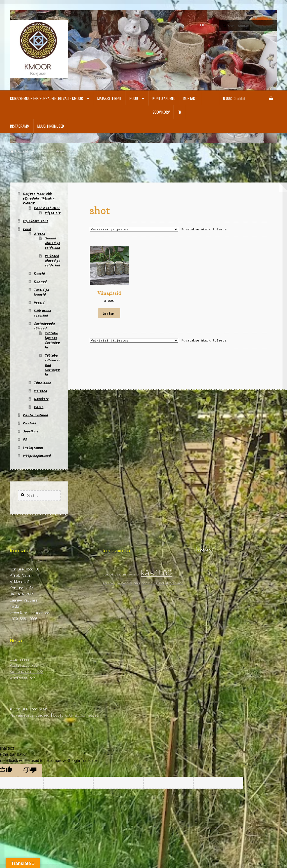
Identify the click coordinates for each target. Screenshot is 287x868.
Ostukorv (41, 399)
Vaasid (39, 303)
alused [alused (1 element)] (108, 575)
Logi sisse (20, 659)
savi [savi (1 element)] (137, 583)
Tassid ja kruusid (41, 292)
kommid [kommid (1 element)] (134, 575)
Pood (134, 98)
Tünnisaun (43, 383)
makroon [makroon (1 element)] (109, 583)
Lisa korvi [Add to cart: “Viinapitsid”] (109, 313)
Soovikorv (161, 112)
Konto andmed (164, 98)
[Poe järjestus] (134, 229)
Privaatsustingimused (30, 715)
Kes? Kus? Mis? (47, 208)
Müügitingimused (51, 126)
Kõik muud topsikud (43, 313)
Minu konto (183, 25)
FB (202, 25)
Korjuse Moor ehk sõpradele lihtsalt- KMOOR (47, 98)
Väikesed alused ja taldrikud (53, 261)
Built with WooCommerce (75, 715)
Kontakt (190, 98)
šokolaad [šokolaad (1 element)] (177, 583)
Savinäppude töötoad (44, 326)
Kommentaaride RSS (27, 672)
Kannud (40, 282)
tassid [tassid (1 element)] (147, 583)
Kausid (40, 274)
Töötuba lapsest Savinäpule (52, 340)
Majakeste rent (109, 98)
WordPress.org (23, 678)
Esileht (22, 151)
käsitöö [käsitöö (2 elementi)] (156, 573)
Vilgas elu (53, 213)
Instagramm (20, 126)
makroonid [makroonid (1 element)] (124, 583)
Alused (40, 234)
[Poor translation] (30, 770)
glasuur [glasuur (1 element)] (121, 575)
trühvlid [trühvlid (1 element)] (161, 583)
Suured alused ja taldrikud (53, 243)
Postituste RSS (24, 665)
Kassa (39, 407)
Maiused (41, 391)
